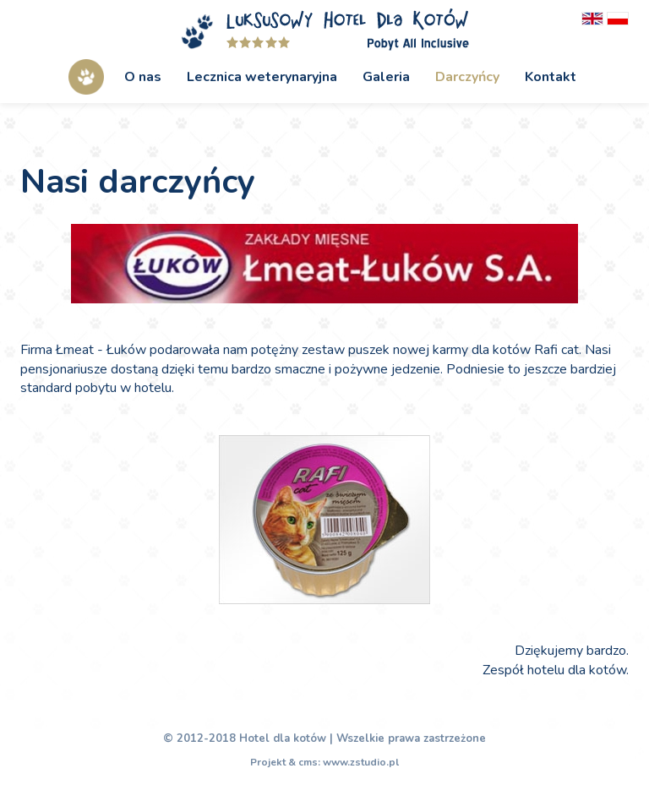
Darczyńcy (467, 77)
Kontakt (551, 77)
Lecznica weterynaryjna (262, 77)
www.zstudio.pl (361, 762)
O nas (143, 77)
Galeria (386, 77)
